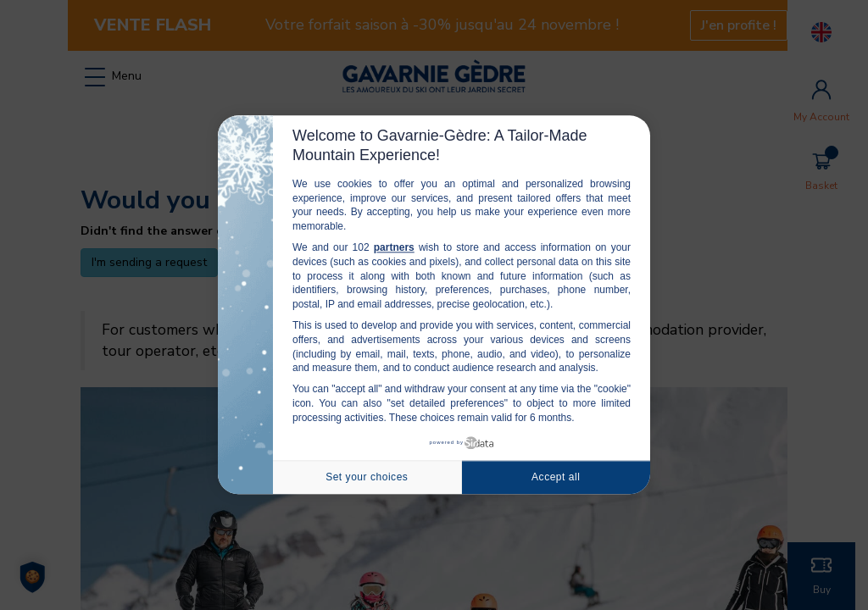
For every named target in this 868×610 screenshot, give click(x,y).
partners (394, 247)
